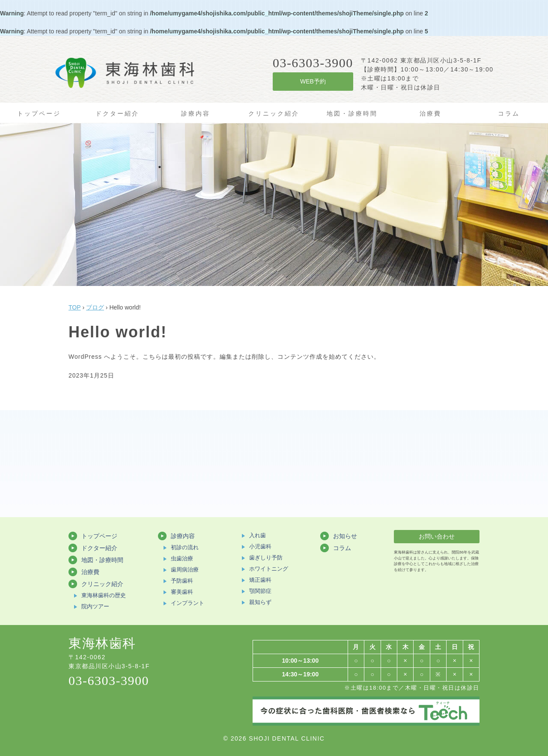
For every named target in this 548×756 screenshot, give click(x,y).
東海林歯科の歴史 (104, 595)
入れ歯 (258, 535)
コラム (509, 113)
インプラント (188, 603)
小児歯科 (260, 546)
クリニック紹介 (274, 113)
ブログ (95, 307)
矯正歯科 (260, 580)
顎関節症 (260, 591)
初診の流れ (185, 547)
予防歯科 (182, 581)
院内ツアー (95, 606)
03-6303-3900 (109, 680)
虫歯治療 (182, 558)
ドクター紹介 (117, 113)
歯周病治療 (185, 570)
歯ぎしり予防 (266, 558)
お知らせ (345, 536)
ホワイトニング (269, 569)
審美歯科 (182, 592)
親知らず (260, 602)
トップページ (39, 113)
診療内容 (196, 113)
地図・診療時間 (352, 113)
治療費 (430, 113)
